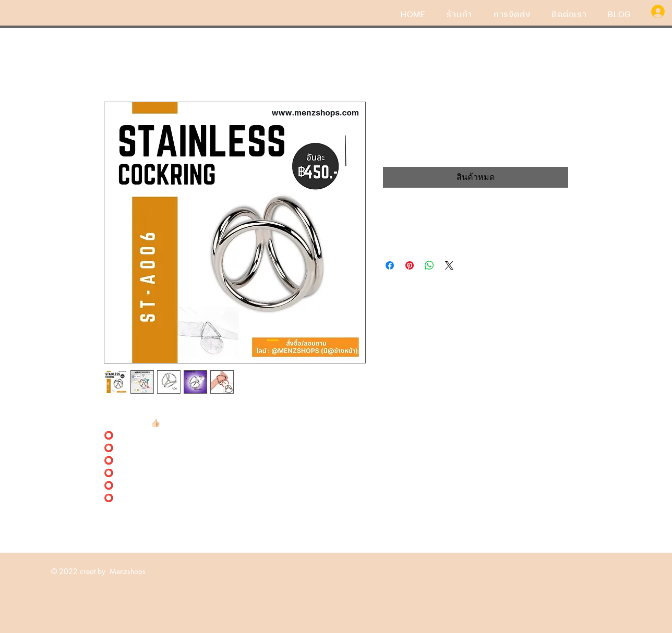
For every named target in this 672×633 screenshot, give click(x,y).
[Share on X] (449, 265)
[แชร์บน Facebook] (390, 265)
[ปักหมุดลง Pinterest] (410, 265)
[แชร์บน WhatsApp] (429, 265)
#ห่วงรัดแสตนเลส (134, 410)
